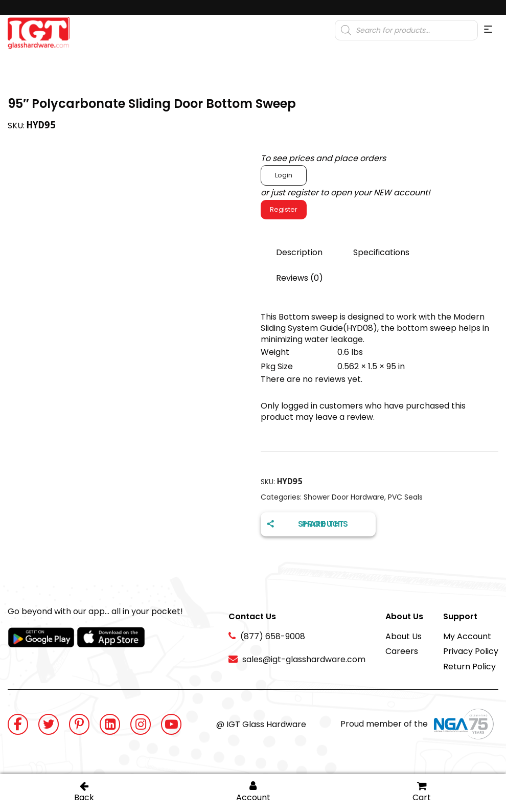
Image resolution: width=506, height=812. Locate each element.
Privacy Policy (471, 651)
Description (299, 252)
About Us (404, 636)
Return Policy (469, 667)
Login (284, 175)
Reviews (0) (300, 278)
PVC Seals (405, 497)
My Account (467, 636)
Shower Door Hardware (344, 497)
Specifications (381, 252)
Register (284, 209)
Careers (402, 651)
